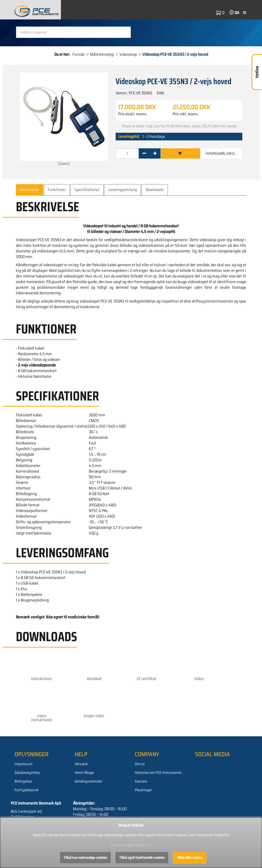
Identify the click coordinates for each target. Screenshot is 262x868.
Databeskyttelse (27, 773)
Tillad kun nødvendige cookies (85, 858)
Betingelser (23, 781)
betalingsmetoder (89, 781)
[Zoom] (64, 120)
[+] (155, 153)
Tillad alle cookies (189, 858)
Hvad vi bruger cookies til (131, 845)
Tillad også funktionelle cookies (142, 858)
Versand (81, 764)
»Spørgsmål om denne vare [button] (223, 153)
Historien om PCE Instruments (158, 773)
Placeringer (143, 790)
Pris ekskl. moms (132, 114)
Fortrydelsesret (27, 790)
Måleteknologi (102, 54)
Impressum (24, 764)
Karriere (141, 781)
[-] (144, 153)
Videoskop (128, 54)
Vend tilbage (84, 773)
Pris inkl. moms (185, 114)
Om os (140, 764)
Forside (79, 54)
